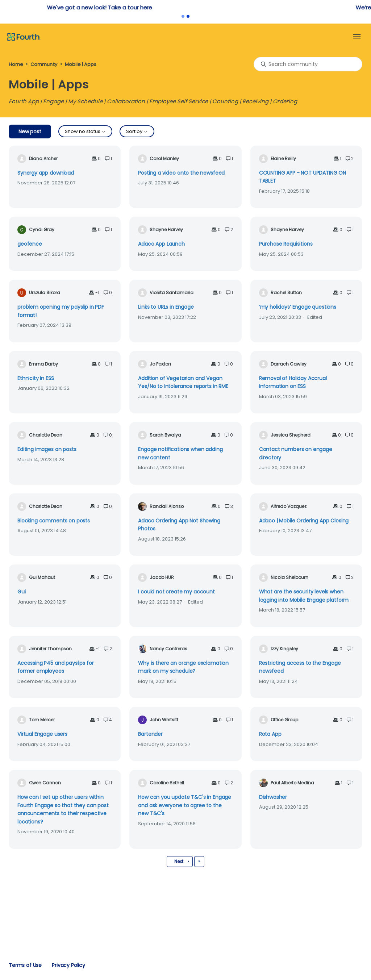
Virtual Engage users (42, 734)
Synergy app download (46, 173)
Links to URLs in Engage (166, 307)
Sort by (137, 131)
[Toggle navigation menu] (357, 37)
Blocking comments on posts (54, 521)
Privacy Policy (68, 965)
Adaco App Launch (161, 244)
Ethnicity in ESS (36, 378)
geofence (30, 244)
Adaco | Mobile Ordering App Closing (304, 521)
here (232, 7)
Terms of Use (25, 965)
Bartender (150, 734)
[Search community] (308, 64)
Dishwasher (273, 797)
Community (44, 64)
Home (16, 64)
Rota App (270, 734)
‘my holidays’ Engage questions (298, 307)
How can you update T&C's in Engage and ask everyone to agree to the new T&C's (185, 805)
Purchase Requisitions (286, 244)
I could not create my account (176, 592)
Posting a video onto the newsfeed (181, 173)
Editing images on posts (47, 449)
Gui (22, 592)
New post (30, 132)
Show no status (85, 131)
